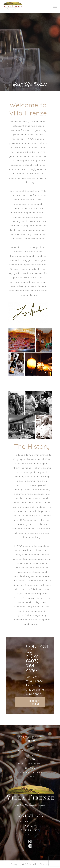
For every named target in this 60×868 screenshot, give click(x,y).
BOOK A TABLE (34, 702)
